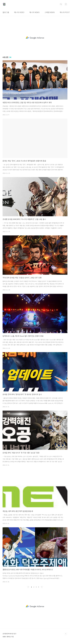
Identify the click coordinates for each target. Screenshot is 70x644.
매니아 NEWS (34, 12)
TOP (66, 634)
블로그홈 (6, 12)
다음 (42, 587)
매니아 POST (65, 12)
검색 (61, 4)
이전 (28, 587)
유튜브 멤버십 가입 (8, 637)
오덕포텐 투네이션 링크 (9, 634)
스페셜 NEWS (50, 12)
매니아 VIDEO (19, 12)
